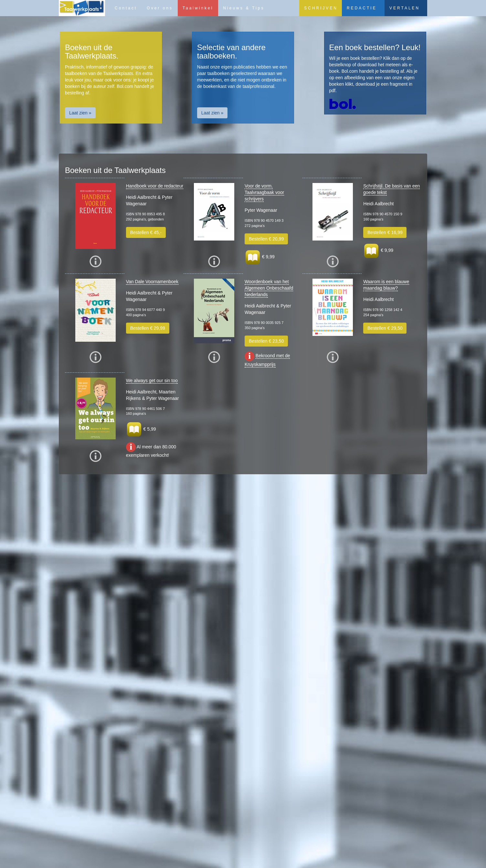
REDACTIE (362, 8)
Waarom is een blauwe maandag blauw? (386, 285)
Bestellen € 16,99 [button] (385, 232)
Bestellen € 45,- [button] (146, 232)
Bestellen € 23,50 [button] (266, 341)
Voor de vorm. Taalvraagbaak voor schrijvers (264, 192)
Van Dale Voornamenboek (152, 282)
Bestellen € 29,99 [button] (148, 328)
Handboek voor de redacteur (155, 186)
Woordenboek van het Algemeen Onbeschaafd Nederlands (269, 288)
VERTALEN (405, 8)
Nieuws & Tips (244, 8)
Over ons (160, 8)
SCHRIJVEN (321, 8)
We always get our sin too (152, 380)
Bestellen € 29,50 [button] (385, 328)
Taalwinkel (198, 8)
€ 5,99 (141, 429)
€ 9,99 (260, 257)
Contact (126, 8)
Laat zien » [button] (80, 113)
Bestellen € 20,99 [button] (266, 239)
